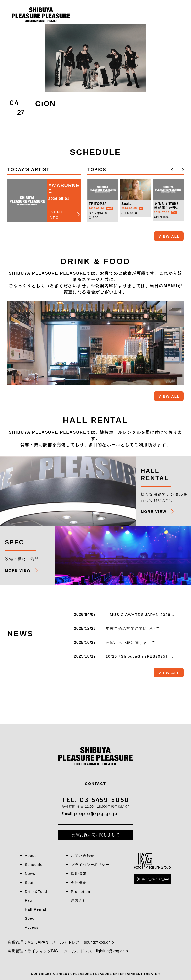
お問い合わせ (82, 856)
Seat (29, 883)
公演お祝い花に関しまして (95, 835)
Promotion (81, 892)
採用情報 (79, 874)
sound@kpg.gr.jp (99, 942)
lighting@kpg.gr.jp (112, 951)
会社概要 (79, 883)
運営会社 (79, 900)
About (30, 856)
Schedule (34, 865)
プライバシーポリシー (90, 865)
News (30, 874)
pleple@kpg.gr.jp (96, 813)
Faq (28, 900)
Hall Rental (35, 909)
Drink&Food (36, 892)
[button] (172, 170)
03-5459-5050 (104, 800)
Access (32, 927)
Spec (30, 918)
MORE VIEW (154, 512)
